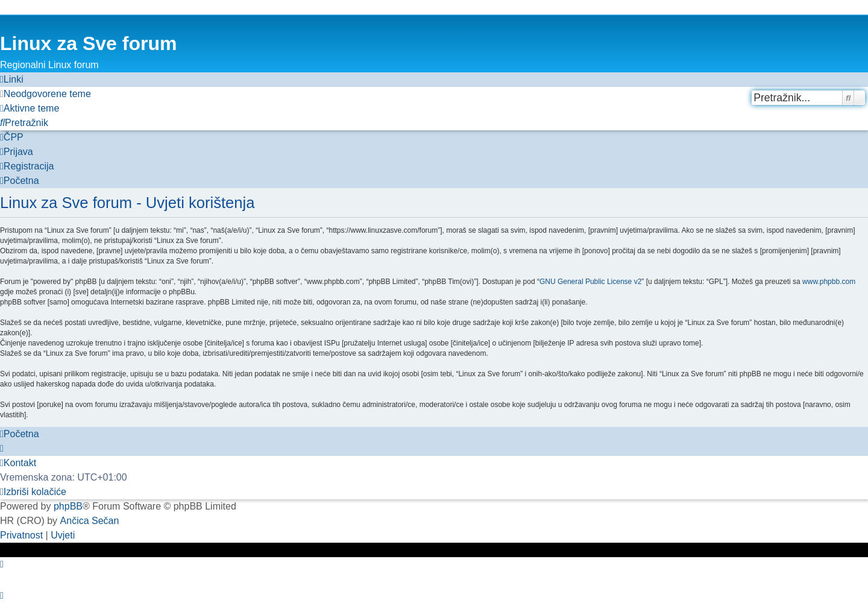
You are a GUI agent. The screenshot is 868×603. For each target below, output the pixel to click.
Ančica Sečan (90, 521)
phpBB (68, 506)
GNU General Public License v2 (590, 282)
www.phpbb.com (829, 282)
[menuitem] (46, 94)
